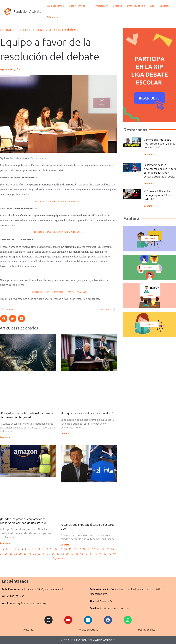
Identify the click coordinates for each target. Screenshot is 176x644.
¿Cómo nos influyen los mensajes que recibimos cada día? (158, 195)
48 (110, 554)
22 (103, 549)
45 (96, 554)
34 (44, 554)
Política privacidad (88, 629)
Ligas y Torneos (77, 6)
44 (91, 554)
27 (11, 554)
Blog (152, 6)
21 (98, 549)
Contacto (165, 6)
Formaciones (150, 239)
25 (1, 554)
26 (6, 554)
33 (39, 554)
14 (65, 549)
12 (56, 549)
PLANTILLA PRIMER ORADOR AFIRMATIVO (58, 201)
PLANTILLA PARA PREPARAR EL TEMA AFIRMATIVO (58, 292)
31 (30, 554)
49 (114, 554)
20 (94, 549)
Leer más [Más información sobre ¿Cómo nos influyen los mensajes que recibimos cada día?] (149, 206)
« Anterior (7, 549)
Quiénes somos (55, 6)
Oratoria (118, 6)
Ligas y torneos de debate (58, 30)
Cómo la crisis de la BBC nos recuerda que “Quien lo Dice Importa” (160, 143)
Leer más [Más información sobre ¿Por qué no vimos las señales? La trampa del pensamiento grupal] (5, 437)
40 (72, 554)
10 (47, 549)
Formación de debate (17, 30)
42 (81, 554)
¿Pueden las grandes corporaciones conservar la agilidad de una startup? (24, 521)
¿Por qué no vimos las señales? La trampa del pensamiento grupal (27, 415)
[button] (4, 319)
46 (100, 554)
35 (49, 554)
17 (79, 549)
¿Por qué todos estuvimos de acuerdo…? (87, 413)
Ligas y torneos (149, 267)
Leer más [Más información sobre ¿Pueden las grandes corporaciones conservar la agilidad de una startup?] (5, 543)
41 (77, 554)
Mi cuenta (52, 17)
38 (63, 554)
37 (58, 554)
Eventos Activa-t (136, 6)
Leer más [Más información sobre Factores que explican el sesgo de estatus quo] (66, 545)
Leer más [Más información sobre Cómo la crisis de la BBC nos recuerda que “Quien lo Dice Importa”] (149, 154)
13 (61, 549)
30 (25, 554)
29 (20, 554)
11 (51, 549)
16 (75, 549)
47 (105, 554)
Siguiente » (59, 558)
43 (86, 554)
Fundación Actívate (28, 11)
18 (84, 549)
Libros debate (150, 324)
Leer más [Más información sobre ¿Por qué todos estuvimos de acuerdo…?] (66, 433)
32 (34, 554)
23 (108, 549)
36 (53, 554)
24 (112, 549)
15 (70, 549)
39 (67, 554)
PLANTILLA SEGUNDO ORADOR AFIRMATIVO (58, 232)
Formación (99, 6)
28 (16, 554)
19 (89, 549)
